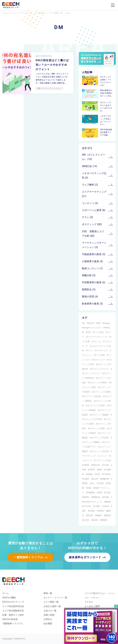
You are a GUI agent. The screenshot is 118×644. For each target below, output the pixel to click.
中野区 (92, 470)
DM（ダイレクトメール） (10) (94, 157)
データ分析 (100, 355)
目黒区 (101, 511)
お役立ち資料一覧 (52, 606)
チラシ (90, 351)
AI (84, 323)
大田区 (101, 483)
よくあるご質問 (92, 606)
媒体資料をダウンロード (85, 557)
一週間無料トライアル (28, 557)
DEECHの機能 (9, 598)
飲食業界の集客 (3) (92, 304)
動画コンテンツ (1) (92, 268)
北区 (98, 474)
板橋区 (108, 502)
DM (99, 323)
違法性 (95, 520)
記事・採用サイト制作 (13, 615)
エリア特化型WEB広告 (13, 606)
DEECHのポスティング (13, 602)
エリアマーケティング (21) (94, 194)
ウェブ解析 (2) (90, 185)
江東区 (97, 506)
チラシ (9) (87, 217)
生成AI (92, 511)
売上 (93, 483)
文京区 (108, 493)
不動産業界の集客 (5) (94, 254)
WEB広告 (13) (89, 166)
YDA (89, 332)
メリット (103, 456)
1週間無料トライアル (13, 624)
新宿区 (86, 497)
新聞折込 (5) (89, 289)
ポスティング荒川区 (100, 438)
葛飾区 (99, 515)
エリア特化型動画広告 (13, 611)
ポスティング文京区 (96, 406)
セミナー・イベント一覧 (55, 598)
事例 (100, 470)
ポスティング (99, 360)
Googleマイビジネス (92, 328)
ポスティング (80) (92, 224)
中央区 (106, 465)
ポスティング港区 (97, 428)
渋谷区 (106, 506)
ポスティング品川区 (92, 396)
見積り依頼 (49, 615)
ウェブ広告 (99, 332)
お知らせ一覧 (50, 611)
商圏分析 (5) (89, 275)
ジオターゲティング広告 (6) (94, 176)
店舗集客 (91, 493)
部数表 (104, 520)
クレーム (97, 341)
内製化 (90, 474)
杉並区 (106, 497)
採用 (100, 493)
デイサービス (102, 351)
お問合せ (48, 619)
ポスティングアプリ (100, 369)
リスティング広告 (103, 460)
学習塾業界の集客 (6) (94, 282)
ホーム (6, 593)
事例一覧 (48, 593)
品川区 (95, 479)
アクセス (89, 602)
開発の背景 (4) (90, 297)
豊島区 (108, 515)
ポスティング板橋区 (100, 415)
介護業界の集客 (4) (92, 261)
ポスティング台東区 (102, 392)
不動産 (86, 465)
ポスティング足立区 (100, 451)
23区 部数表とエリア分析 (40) (93, 234)
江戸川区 (87, 506)
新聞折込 (96, 497)
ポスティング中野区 (98, 383)
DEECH (91, 323)
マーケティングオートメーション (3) (94, 245)
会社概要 (48, 624)
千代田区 (107, 474)
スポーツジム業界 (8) (94, 210)
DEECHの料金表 (10, 619)
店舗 (89, 488)
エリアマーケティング (97, 337)
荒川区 (90, 515)
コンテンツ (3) (90, 203)
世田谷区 (96, 465)
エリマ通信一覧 (51, 602)
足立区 (86, 520)
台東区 (86, 479)
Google (107, 323)
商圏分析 (105, 479)
